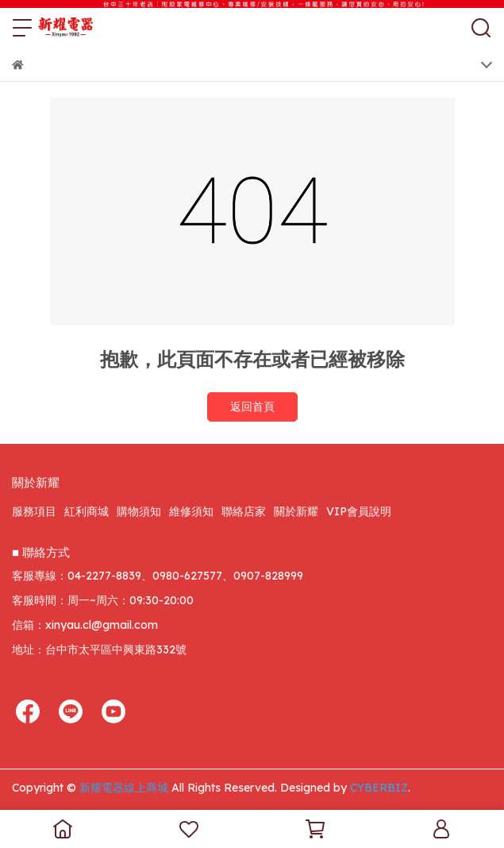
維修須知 (191, 511)
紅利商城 (87, 511)
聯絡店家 (244, 511)
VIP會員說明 (359, 511)
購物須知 (139, 511)
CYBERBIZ (379, 788)
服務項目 (34, 511)
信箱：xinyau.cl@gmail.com (85, 625)
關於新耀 (296, 511)
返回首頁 (252, 407)
